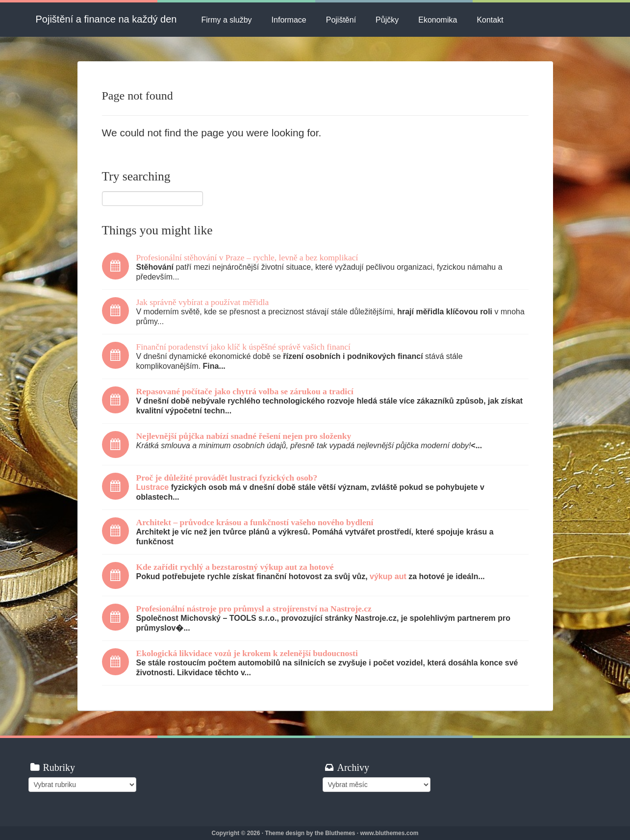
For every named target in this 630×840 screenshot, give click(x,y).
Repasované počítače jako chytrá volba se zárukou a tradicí (245, 391)
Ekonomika (438, 20)
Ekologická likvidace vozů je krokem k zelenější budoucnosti (247, 653)
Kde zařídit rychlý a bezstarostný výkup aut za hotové (235, 567)
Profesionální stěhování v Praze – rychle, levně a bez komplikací (247, 257)
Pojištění (341, 20)
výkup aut (388, 576)
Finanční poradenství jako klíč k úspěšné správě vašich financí (243, 347)
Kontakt (490, 20)
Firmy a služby (226, 20)
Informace (289, 20)
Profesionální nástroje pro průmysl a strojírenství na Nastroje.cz (254, 609)
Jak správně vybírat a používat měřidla (203, 302)
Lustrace (153, 487)
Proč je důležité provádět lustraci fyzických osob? (227, 478)
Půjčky (387, 20)
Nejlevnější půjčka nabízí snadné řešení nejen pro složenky (244, 436)
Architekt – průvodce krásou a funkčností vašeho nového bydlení (255, 522)
